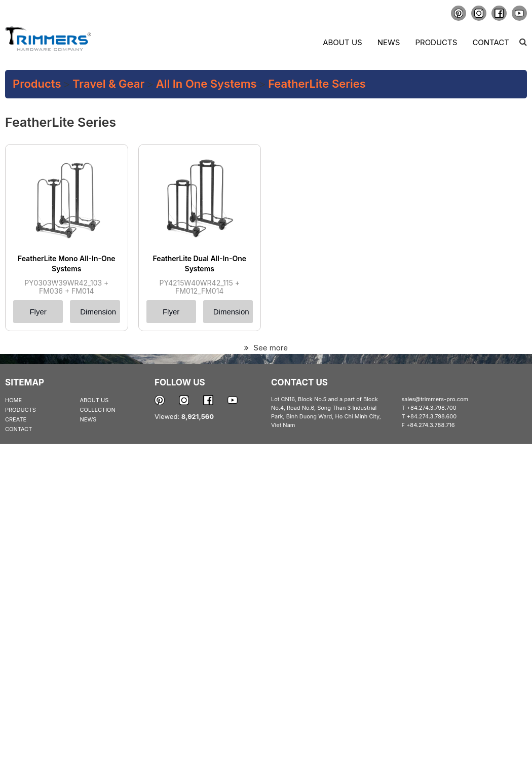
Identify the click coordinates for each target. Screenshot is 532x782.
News (389, 42)
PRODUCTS (21, 410)
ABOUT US (94, 400)
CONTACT (18, 429)
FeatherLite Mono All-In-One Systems (67, 263)
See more (266, 348)
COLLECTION (98, 410)
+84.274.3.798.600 (432, 416)
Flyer (38, 312)
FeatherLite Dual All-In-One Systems (199, 263)
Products (436, 42)
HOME (13, 400)
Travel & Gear (108, 84)
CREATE (16, 419)
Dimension (98, 312)
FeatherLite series (317, 84)
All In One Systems (206, 84)
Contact (491, 42)
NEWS (88, 419)
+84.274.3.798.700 (432, 408)
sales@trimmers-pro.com (435, 399)
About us (342, 42)
